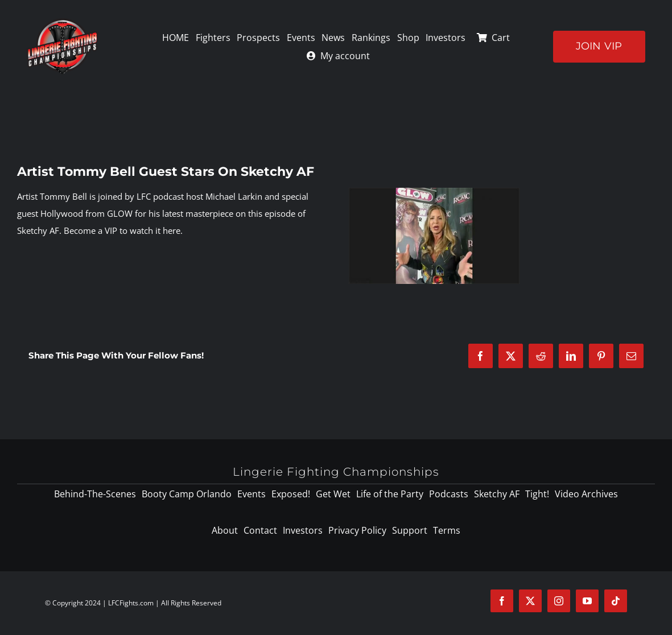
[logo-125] (62, 22)
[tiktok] (616, 601)
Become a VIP (90, 230)
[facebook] (502, 601)
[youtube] (587, 601)
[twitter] (530, 601)
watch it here (155, 230)
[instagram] (559, 601)
